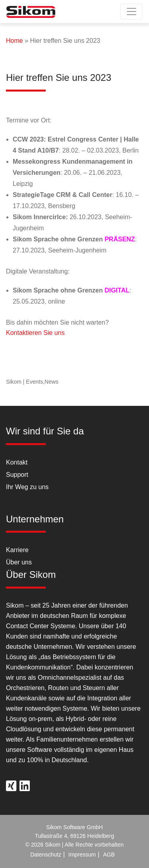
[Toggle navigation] (132, 11)
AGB (109, 855)
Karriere (17, 550)
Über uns (19, 562)
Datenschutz (46, 855)
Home (15, 41)
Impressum (82, 855)
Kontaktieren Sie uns (35, 333)
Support (17, 475)
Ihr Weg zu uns (27, 487)
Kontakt (17, 462)
